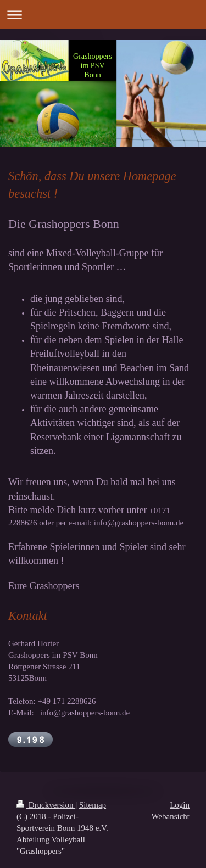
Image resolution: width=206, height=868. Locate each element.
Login (180, 805)
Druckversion (46, 805)
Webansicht (170, 816)
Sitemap (93, 805)
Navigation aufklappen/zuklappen (103, 15)
